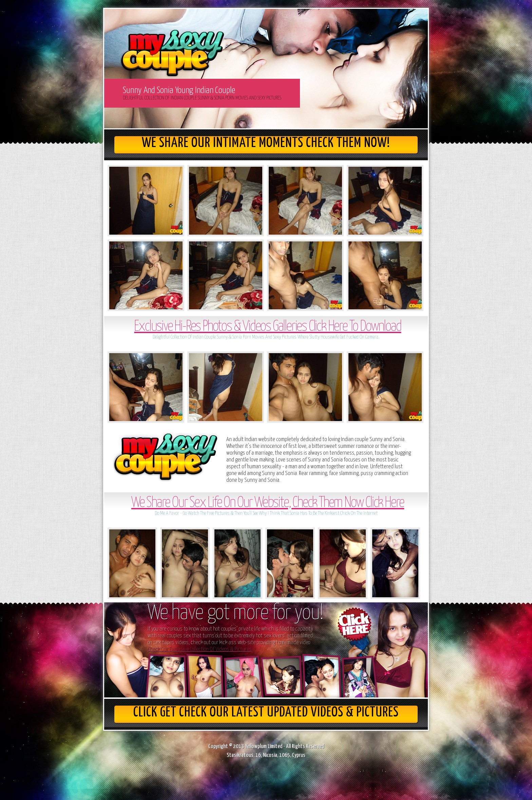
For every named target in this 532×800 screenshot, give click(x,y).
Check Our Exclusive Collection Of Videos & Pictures (200, 649)
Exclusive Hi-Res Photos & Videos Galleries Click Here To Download (268, 327)
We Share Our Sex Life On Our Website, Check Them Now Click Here (268, 503)
